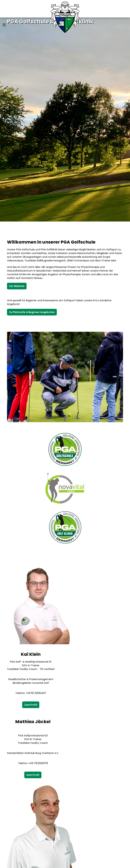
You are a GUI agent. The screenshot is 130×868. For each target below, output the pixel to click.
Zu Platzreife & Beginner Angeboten (32, 312)
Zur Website (17, 286)
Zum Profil (31, 705)
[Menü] (4, 25)
